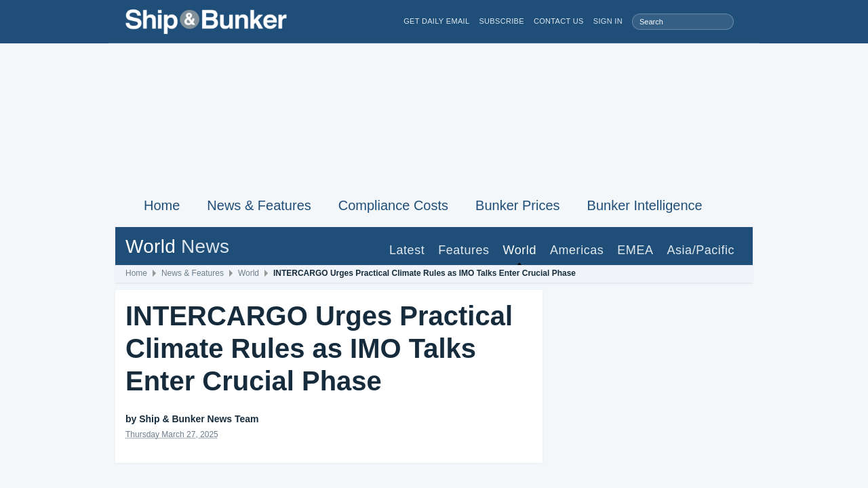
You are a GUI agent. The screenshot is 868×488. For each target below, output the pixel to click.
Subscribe (501, 21)
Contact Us (559, 21)
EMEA (635, 250)
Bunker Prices (518, 205)
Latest (407, 250)
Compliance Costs (393, 205)
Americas (577, 250)
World (520, 250)
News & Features (259, 205)
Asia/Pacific (701, 250)
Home (162, 205)
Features (463, 250)
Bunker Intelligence (645, 205)
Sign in (608, 21)
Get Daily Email (436, 21)
